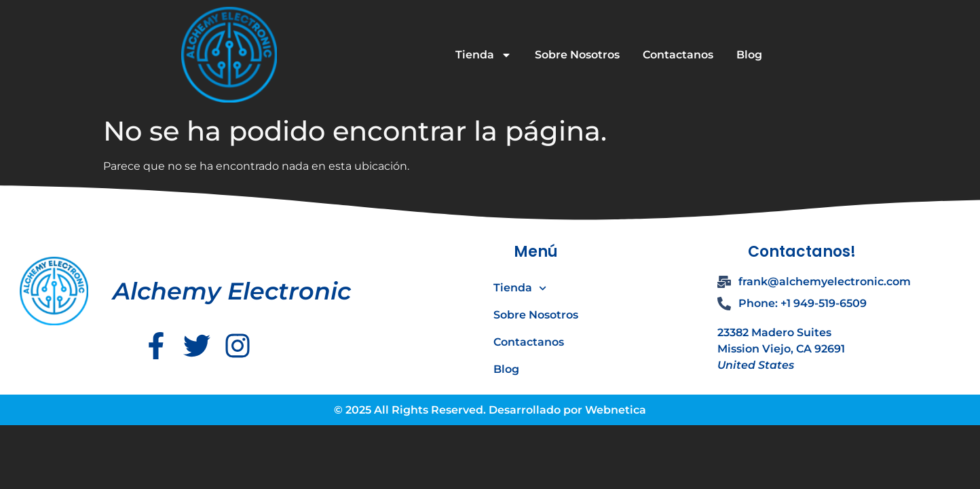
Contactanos (678, 55)
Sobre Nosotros (577, 55)
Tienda (484, 55)
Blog (749, 55)
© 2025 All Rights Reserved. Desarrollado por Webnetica (490, 410)
